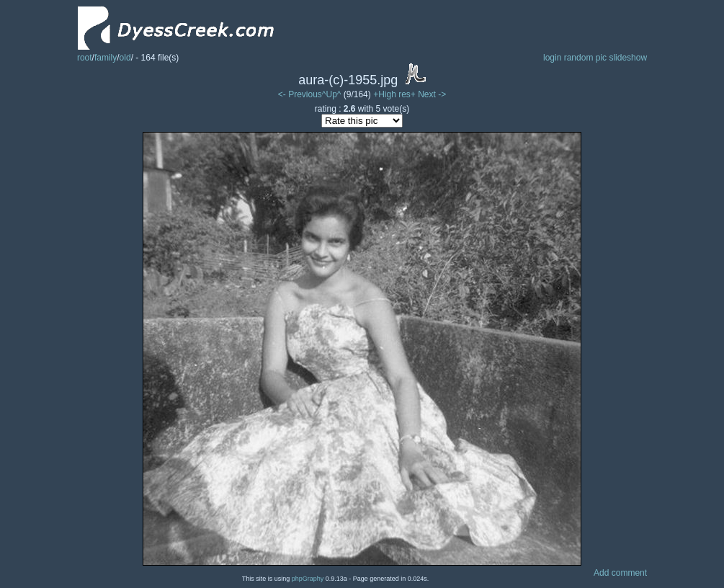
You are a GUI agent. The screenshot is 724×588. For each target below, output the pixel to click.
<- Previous (300, 94)
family (106, 58)
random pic (585, 58)
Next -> (432, 94)
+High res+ (395, 94)
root (85, 58)
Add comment (620, 573)
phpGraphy (308, 579)
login (552, 58)
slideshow (628, 58)
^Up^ (332, 94)
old (125, 58)
